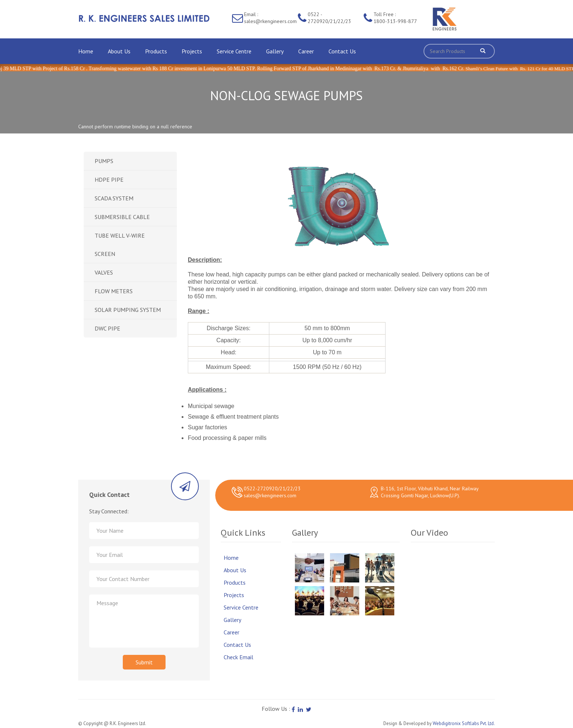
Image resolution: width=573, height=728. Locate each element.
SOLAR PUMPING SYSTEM (128, 310)
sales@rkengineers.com (270, 495)
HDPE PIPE (109, 180)
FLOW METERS (114, 291)
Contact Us (342, 51)
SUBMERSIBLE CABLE (122, 217)
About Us (119, 51)
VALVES (104, 272)
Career (306, 51)
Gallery (275, 51)
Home (86, 51)
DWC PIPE (107, 328)
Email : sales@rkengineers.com (270, 18)
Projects (192, 51)
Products (156, 51)
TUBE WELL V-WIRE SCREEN (120, 245)
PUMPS (104, 161)
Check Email (238, 657)
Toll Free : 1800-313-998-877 (395, 18)
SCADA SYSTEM (114, 198)
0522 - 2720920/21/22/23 (329, 18)
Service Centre (234, 51)
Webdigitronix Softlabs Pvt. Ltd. (464, 723)
